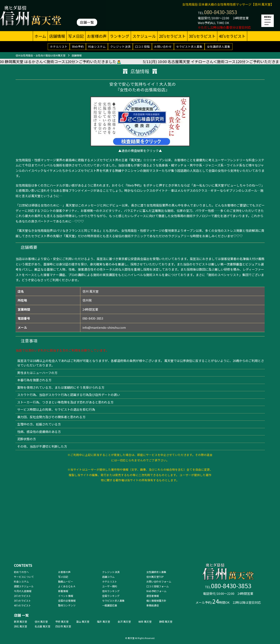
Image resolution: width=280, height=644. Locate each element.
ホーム (40, 36)
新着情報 (63, 591)
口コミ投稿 (142, 46)
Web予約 (78, 46)
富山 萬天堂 (83, 621)
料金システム (97, 46)
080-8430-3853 (221, 12)
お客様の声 (97, 36)
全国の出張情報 (67, 601)
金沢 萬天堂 (124, 621)
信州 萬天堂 (41, 621)
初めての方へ (21, 572)
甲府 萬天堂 (62, 621)
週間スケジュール (24, 586)
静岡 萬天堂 (166, 621)
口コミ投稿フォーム (158, 586)
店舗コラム (108, 577)
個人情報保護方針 (156, 601)
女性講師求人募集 (219, 46)
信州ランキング (111, 591)
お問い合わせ (163, 46)
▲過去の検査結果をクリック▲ (140, 151)
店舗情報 (57, 36)
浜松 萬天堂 (20, 626)
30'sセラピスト (202, 36)
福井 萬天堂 (103, 621)
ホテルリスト (59, 46)
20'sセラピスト (172, 36)
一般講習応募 (110, 605)
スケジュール (144, 36)
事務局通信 (153, 605)
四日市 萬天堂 (63, 626)
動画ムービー (66, 581)
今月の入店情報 (23, 591)
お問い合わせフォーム (159, 581)
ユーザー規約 (110, 586)
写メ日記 (76, 36)
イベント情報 (66, 596)
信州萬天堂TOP (155, 577)
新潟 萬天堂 (20, 621)
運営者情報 (153, 596)
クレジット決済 (120, 46)
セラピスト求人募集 (189, 46)
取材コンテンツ (67, 605)
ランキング (120, 36)
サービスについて (24, 577)
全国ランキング (111, 596)
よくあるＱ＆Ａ (67, 586)
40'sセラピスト (232, 36)
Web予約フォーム (156, 591)
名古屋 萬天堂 (42, 626)
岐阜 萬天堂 (145, 621)
